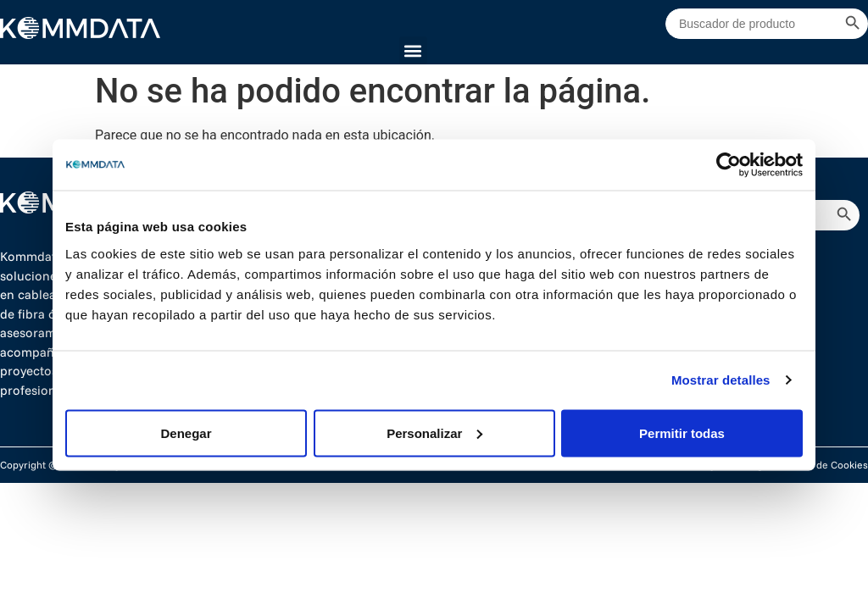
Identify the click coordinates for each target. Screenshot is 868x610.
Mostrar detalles (721, 380)
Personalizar (434, 433)
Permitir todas (682, 433)
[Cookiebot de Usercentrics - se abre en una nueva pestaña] (729, 165)
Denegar (186, 433)
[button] (413, 50)
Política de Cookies (824, 465)
